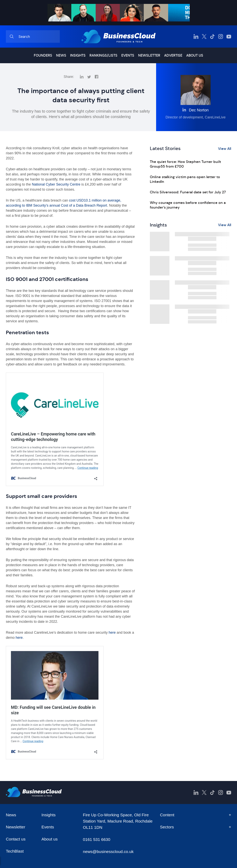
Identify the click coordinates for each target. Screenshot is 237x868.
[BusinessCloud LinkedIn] (196, 36)
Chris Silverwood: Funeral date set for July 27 (188, 192)
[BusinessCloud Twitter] (204, 36)
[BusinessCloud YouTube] (229, 36)
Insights (78, 55)
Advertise (173, 55)
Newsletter (149, 55)
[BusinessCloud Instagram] (221, 36)
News (61, 55)
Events (128, 55)
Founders (43, 55)
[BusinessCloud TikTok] (212, 36)
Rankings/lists (103, 55)
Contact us (16, 839)
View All (225, 149)
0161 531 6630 (97, 839)
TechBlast (15, 851)
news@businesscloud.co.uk (108, 852)
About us (195, 55)
